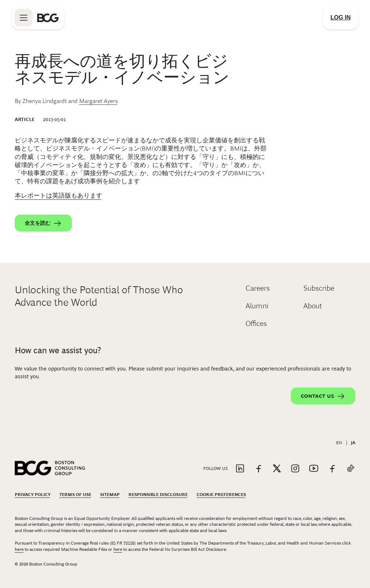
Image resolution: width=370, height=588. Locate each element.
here (19, 549)
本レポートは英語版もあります (59, 196)
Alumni (257, 306)
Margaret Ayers (98, 101)
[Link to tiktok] (350, 469)
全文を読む (43, 223)
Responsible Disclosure (158, 495)
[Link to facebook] (258, 469)
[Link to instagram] (295, 469)
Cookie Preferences (221, 495)
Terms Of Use (75, 495)
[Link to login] (341, 18)
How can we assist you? (58, 350)
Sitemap (110, 495)
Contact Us (323, 396)
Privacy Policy (33, 495)
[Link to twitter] (277, 469)
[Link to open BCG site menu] (24, 18)
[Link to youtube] (314, 469)
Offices (256, 323)
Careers (258, 288)
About (313, 306)
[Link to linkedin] (240, 469)
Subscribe (319, 288)
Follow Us (216, 468)
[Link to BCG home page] (48, 18)
